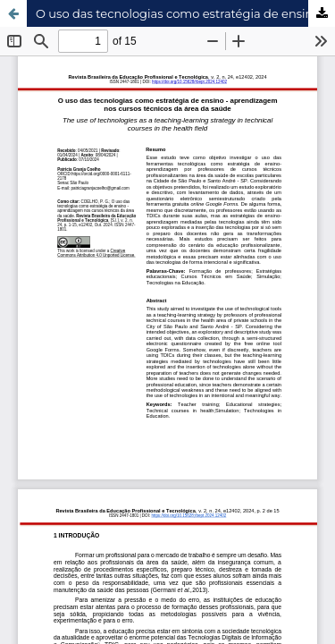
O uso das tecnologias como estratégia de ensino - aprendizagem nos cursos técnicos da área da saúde (185, 13)
